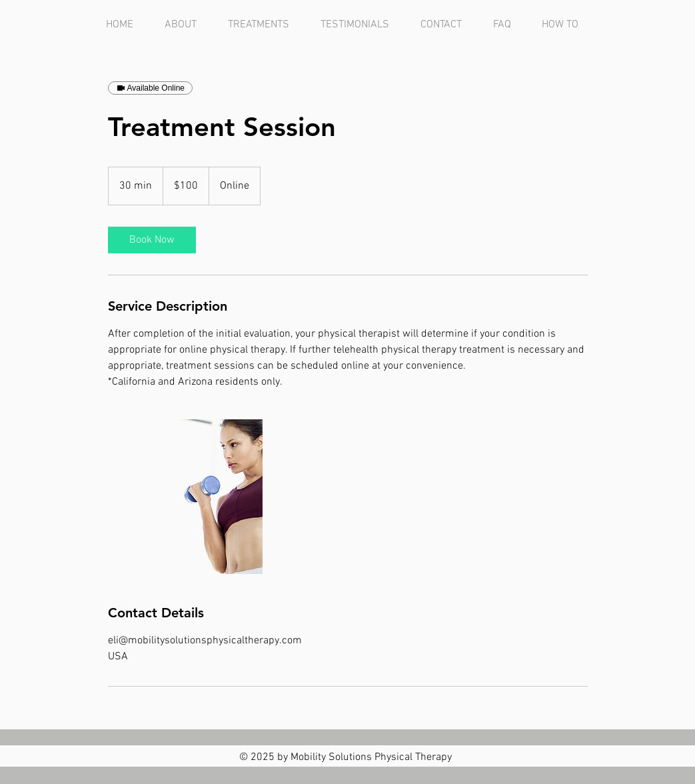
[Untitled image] (185, 497)
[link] (152, 240)
